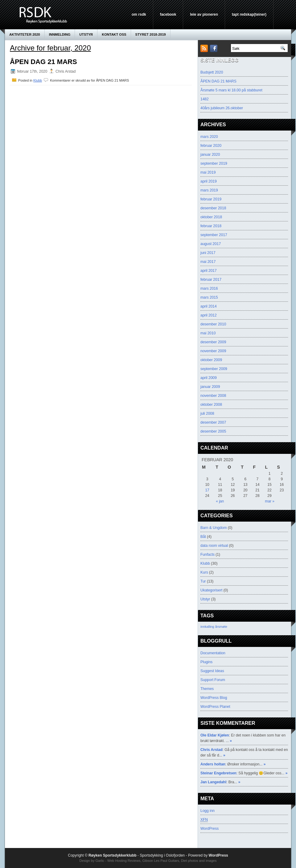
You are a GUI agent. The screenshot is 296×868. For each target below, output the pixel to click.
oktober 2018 (211, 217)
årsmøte (221, 627)
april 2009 (209, 378)
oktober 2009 (211, 360)
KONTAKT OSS (114, 34)
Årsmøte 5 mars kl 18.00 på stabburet (231, 90)
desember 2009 (213, 342)
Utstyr (86, 34)
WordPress (210, 829)
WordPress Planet (215, 707)
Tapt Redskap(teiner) (249, 14)
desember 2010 (213, 324)
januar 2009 (210, 387)
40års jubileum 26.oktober (222, 108)
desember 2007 (213, 422)
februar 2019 (211, 199)
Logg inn (208, 811)
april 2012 (209, 315)
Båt (203, 537)
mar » (270, 501)
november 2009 (213, 351)
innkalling (207, 627)
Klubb (38, 80)
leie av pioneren (204, 14)
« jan (220, 501)
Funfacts (208, 555)
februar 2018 (211, 226)
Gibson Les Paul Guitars (161, 861)
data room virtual (214, 546)
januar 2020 (210, 155)
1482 (205, 99)
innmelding (60, 34)
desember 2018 (213, 208)
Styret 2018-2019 (151, 34)
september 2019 (214, 164)
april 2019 (209, 181)
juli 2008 (207, 414)
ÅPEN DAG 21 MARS (43, 62)
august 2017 (211, 244)
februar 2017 (211, 280)
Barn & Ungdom (214, 528)
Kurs (204, 572)
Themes (207, 689)
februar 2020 (211, 146)
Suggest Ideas (212, 671)
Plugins (206, 662)
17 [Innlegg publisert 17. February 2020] (207, 490)
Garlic (100, 861)
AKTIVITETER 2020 (25, 34)
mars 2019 (209, 190)
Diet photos (190, 861)
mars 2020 (209, 137)
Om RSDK (139, 14)
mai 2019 (208, 172)
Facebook (168, 14)
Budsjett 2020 (212, 72)
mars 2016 (209, 289)
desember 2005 (213, 431)
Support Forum (213, 680)
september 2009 (214, 369)
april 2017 (209, 271)
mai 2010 (208, 333)
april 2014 (209, 306)
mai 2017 (208, 262)
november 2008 (213, 396)
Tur (203, 581)
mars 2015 (209, 297)
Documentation (213, 653)
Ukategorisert (211, 590)
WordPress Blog (214, 698)
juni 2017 (208, 253)
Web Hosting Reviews (124, 861)
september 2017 (214, 235)
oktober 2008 (211, 405)
